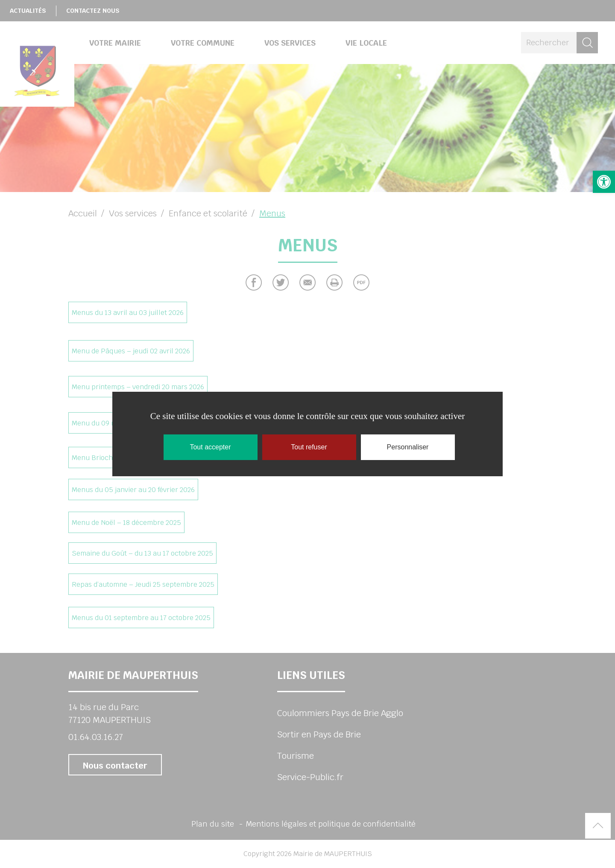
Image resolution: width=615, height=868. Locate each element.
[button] (604, 182)
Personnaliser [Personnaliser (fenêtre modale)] (408, 447)
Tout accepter (210, 447)
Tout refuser (309, 447)
